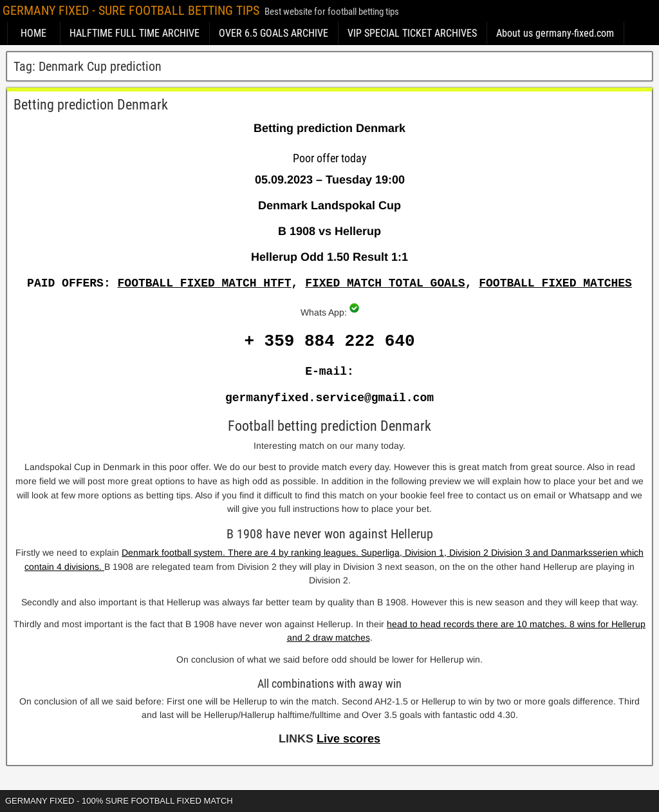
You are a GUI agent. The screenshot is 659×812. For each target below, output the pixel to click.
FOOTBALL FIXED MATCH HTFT (205, 283)
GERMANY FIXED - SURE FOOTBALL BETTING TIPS (131, 10)
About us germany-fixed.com (555, 33)
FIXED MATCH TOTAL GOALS (385, 283)
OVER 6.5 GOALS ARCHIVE (274, 33)
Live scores (348, 739)
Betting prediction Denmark (91, 105)
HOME (33, 33)
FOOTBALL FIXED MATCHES (555, 283)
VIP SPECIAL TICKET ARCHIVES (412, 33)
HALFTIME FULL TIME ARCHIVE (135, 33)
